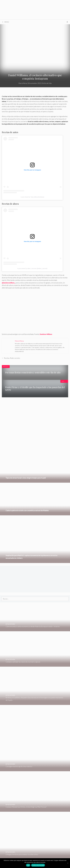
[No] (68, 863)
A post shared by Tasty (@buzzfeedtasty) (32, 197)
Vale (28, 865)
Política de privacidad (38, 865)
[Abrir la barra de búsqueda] (67, 22)
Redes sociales (15, 358)
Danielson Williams (46, 334)
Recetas (7, 358)
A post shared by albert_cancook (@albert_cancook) (32, 268)
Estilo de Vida (47, 83)
